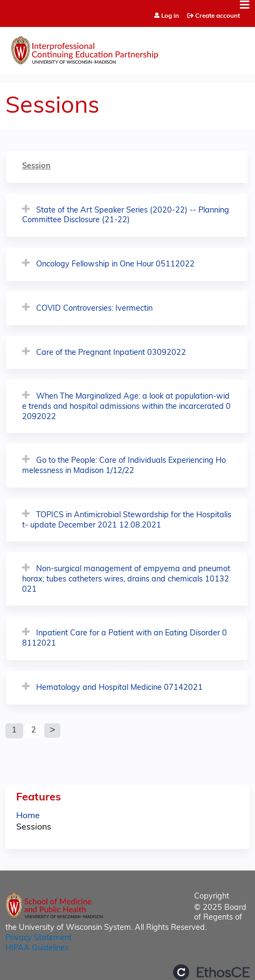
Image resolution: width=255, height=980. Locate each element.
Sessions (34, 827)
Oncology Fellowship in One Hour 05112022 (115, 265)
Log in (170, 16)
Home (28, 816)
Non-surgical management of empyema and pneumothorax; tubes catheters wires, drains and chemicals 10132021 (126, 579)
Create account (218, 16)
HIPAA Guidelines (37, 948)
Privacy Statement (39, 938)
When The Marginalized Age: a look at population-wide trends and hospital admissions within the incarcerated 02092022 (126, 407)
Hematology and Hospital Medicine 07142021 (119, 688)
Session (36, 166)
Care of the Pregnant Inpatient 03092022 (111, 353)
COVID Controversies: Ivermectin (94, 309)
